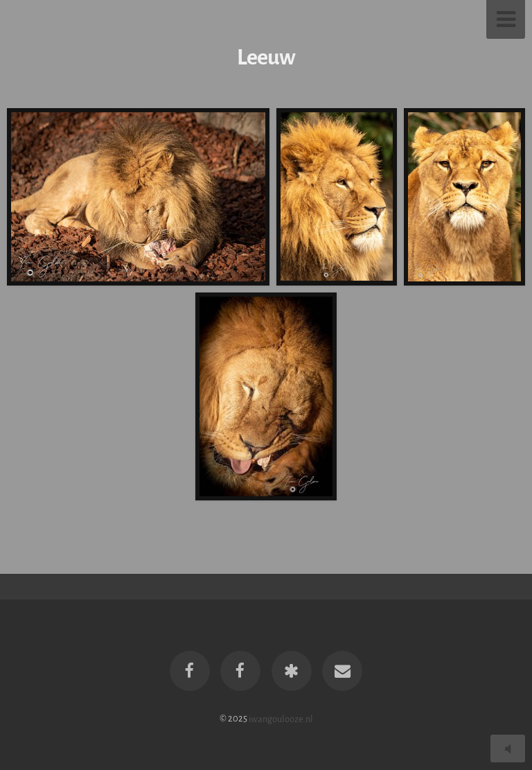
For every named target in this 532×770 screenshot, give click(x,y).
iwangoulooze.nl (281, 718)
